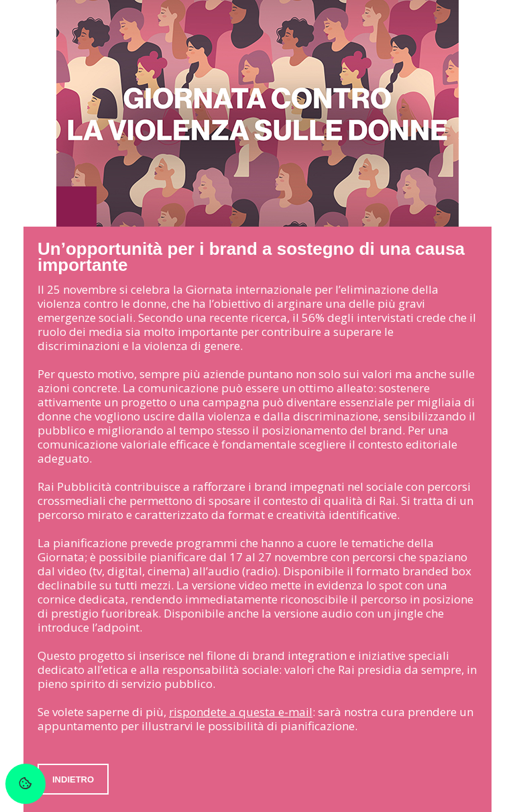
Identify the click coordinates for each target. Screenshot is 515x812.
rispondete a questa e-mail (241, 712)
